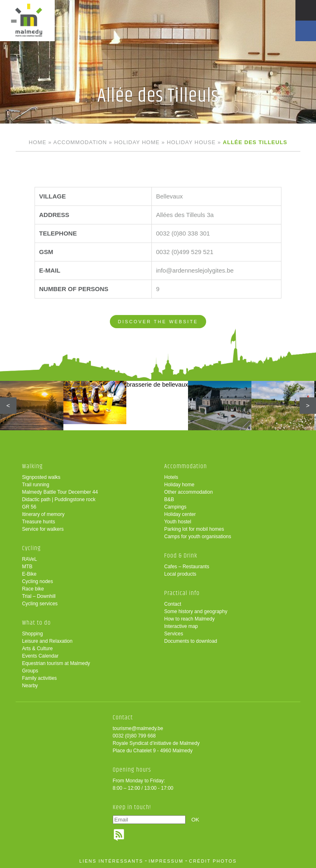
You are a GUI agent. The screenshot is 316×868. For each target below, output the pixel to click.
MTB (27, 567)
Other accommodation (188, 492)
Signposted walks (41, 477)
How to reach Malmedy (189, 619)
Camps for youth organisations (198, 537)
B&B (169, 499)
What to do (36, 623)
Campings (175, 507)
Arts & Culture (37, 649)
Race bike (33, 589)
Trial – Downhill (39, 596)
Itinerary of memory (43, 514)
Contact (173, 604)
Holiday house (191, 142)
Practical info (182, 593)
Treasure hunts (38, 522)
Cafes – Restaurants (187, 567)
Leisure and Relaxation (47, 641)
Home (38, 142)
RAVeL (29, 559)
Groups (30, 671)
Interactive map (181, 626)
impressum (166, 861)
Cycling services (40, 604)
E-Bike (29, 574)
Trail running (35, 485)
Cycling (31, 548)
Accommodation (80, 142)
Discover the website (158, 322)
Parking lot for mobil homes (194, 529)
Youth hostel (178, 522)
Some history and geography (196, 611)
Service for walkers (43, 529)
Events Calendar (40, 656)
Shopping (32, 634)
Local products (180, 574)
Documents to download (191, 641)
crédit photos (213, 861)
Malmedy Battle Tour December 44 (60, 492)
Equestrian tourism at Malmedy (56, 663)
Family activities (39, 678)
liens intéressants (111, 861)
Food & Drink (181, 556)
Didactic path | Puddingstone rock (59, 499)
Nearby (30, 686)
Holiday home (137, 142)
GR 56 (29, 507)
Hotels (171, 477)
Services (174, 634)
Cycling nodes (37, 581)
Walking (32, 466)
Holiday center (180, 514)
